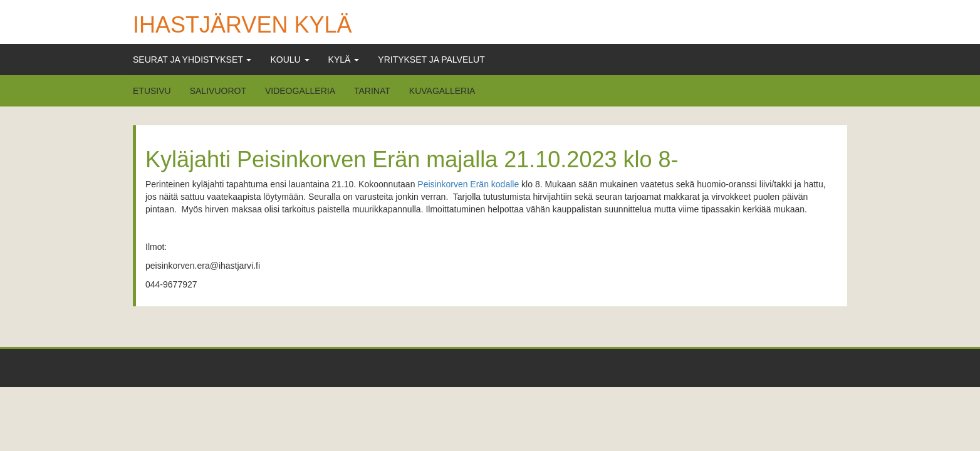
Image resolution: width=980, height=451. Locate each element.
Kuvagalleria (442, 91)
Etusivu (152, 91)
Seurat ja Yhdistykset (192, 60)
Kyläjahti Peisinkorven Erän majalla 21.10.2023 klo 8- (412, 159)
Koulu (289, 60)
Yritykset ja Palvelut (431, 60)
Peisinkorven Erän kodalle (468, 184)
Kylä (344, 60)
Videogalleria (300, 91)
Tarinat (372, 91)
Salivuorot (218, 91)
